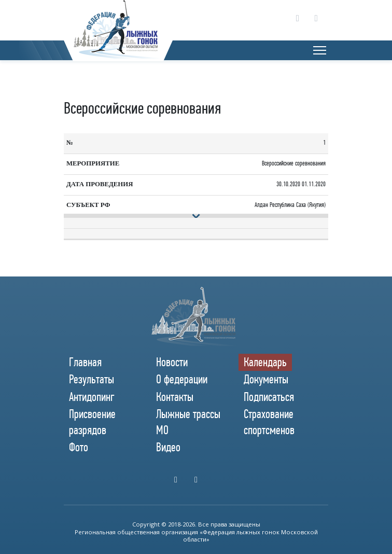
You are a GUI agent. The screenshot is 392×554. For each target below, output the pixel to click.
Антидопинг (92, 397)
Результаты (92, 379)
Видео (168, 447)
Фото (79, 447)
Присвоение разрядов (92, 422)
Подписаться (269, 397)
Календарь (265, 362)
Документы (266, 379)
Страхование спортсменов (269, 422)
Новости (172, 362)
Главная (85, 362)
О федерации (182, 379)
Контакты (175, 397)
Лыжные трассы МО (188, 422)
